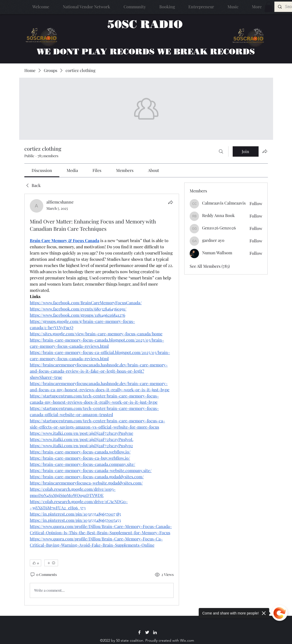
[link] (42, 170)
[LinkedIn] (155, 632)
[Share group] (265, 151)
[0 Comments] (43, 575)
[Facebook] (139, 632)
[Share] (170, 202)
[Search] (221, 151)
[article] (102, 400)
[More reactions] (51, 563)
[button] (269, 7)
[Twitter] (147, 632)
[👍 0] (35, 563)
